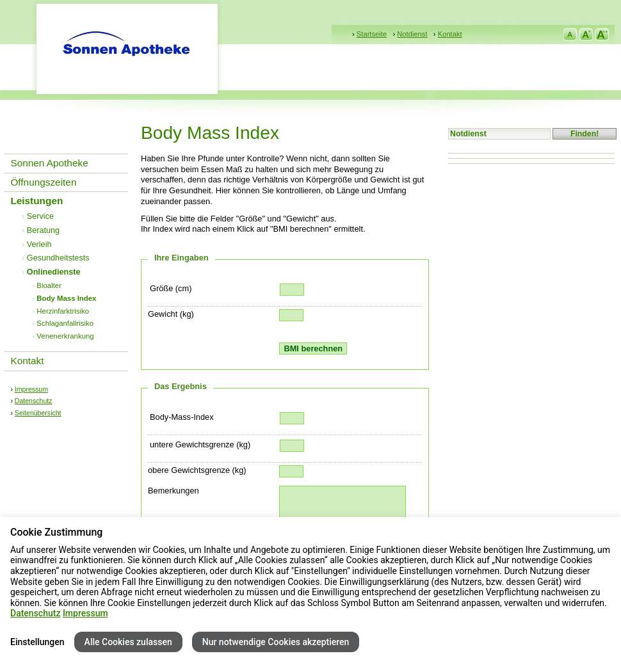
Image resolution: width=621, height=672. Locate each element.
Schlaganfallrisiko (65, 323)
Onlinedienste (54, 272)
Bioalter (49, 285)
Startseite (372, 34)
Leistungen (36, 201)
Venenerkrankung (65, 336)
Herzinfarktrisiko (63, 311)
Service (40, 216)
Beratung (43, 230)
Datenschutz (34, 401)
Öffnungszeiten (43, 182)
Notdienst (412, 34)
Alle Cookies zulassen (128, 642)
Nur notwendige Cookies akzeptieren (276, 642)
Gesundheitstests (58, 258)
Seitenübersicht (38, 413)
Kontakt (450, 34)
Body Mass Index (66, 298)
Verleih (39, 244)
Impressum (31, 389)
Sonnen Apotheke (49, 163)
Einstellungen (37, 642)
